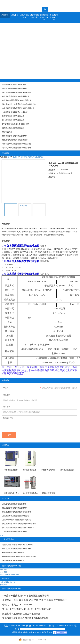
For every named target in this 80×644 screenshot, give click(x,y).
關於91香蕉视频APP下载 (44, 17)
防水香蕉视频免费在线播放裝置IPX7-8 (31, 493)
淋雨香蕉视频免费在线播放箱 (12, 470)
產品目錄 (16, 157)
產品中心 (15, 15)
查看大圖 (23, 206)
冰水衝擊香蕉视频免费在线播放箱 (31, 470)
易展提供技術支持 (19, 632)
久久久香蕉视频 (25, 16)
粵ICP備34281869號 (33, 632)
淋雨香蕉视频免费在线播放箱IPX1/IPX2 (49, 470)
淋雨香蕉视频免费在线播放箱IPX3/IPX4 (68, 470)
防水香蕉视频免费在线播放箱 (32, 157)
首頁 (10, 157)
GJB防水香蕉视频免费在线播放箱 (49, 493)
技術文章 (4, 585)
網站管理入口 (47, 632)
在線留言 (4, 572)
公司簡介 (4, 570)
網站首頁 (5, 15)
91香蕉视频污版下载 (34, 16)
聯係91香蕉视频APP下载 (54, 17)
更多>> (3, 535)
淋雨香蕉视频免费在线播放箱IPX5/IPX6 (12, 493)
